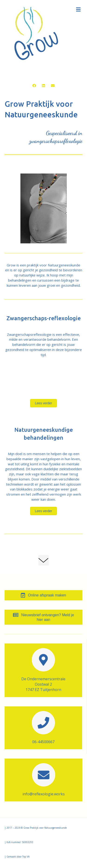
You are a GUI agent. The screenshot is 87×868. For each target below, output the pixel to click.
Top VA (26, 857)
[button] (34, 86)
